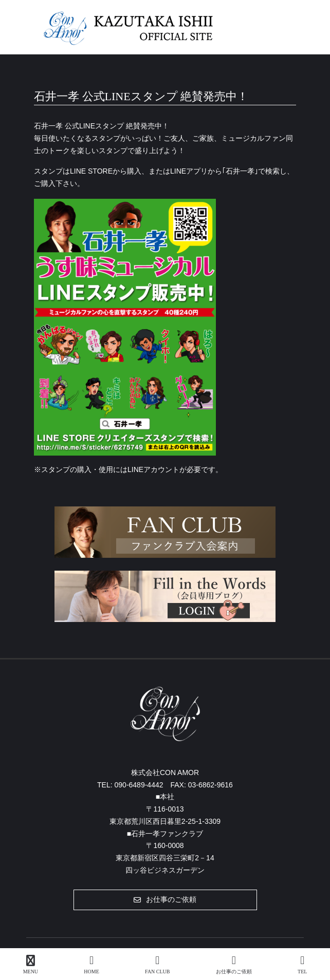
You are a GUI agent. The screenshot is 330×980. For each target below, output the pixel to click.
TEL (302, 965)
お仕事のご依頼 (234, 965)
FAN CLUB (157, 965)
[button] (165, 900)
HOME (91, 965)
